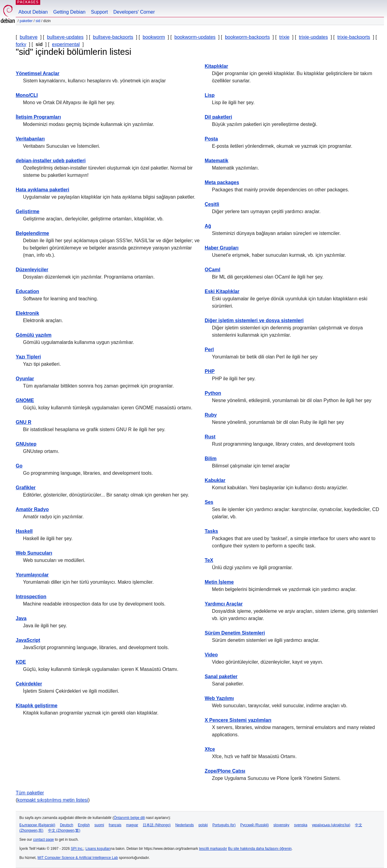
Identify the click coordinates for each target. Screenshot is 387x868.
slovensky (281, 825)
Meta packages (222, 182)
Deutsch (67, 825)
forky (21, 44)
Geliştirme (28, 211)
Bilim (211, 459)
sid (38, 21)
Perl (209, 350)
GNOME (25, 400)
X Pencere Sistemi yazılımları (238, 720)
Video (211, 655)
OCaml (213, 270)
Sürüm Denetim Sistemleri (235, 633)
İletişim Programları (38, 117)
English (84, 825)
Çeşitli (212, 204)
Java (21, 618)
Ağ (208, 226)
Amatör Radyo (32, 509)
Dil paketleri (218, 117)
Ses (209, 502)
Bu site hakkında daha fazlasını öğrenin (260, 849)
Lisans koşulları (98, 849)
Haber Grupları (222, 248)
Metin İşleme (219, 582)
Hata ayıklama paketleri (42, 190)
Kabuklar (215, 480)
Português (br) (224, 825)
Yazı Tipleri (28, 357)
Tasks (211, 531)
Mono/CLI (27, 95)
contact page (43, 840)
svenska (301, 825)
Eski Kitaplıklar (222, 291)
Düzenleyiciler (32, 270)
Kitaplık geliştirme (37, 706)
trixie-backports (354, 37)
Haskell (24, 531)
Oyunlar (25, 379)
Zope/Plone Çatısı (225, 771)
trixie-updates (313, 37)
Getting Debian (69, 12)
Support (99, 12)
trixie (285, 37)
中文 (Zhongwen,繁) (64, 830)
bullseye (29, 37)
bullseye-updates (65, 37)
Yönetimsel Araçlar (37, 73)
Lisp (210, 95)
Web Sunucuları (34, 553)
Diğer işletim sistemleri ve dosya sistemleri (254, 320)
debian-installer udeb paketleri (51, 161)
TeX (209, 560)
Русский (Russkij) (254, 825)
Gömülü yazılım (34, 335)
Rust (210, 437)
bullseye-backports (113, 37)
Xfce (210, 749)
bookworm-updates (195, 37)
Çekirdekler (29, 684)
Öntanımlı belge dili (129, 818)
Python (213, 393)
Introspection (31, 597)
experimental (66, 44)
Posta (211, 139)
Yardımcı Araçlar (224, 604)
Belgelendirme (32, 233)
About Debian (33, 12)
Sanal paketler (221, 677)
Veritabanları (30, 139)
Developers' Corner (134, 12)
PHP (210, 371)
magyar (132, 825)
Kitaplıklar (216, 66)
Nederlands (185, 825)
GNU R (24, 422)
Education (27, 291)
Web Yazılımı (219, 698)
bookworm (154, 37)
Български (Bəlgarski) (37, 825)
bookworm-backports (247, 37)
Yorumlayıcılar (32, 575)
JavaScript (28, 640)
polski (203, 825)
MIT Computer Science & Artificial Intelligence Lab (78, 858)
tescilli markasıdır (213, 849)
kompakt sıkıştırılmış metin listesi (53, 800)
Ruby (211, 415)
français (115, 825)
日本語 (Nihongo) (157, 825)
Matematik (216, 161)
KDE (21, 662)
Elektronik (27, 313)
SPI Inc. (77, 849)
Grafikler (26, 488)
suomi (99, 825)
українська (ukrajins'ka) (331, 825)
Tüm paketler (30, 793)
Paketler (26, 21)
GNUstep (26, 444)
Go (19, 466)
